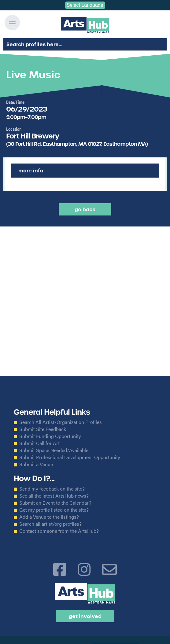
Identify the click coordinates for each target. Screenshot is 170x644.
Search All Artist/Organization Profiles (61, 422)
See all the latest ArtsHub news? (54, 496)
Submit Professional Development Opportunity (70, 457)
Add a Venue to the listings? (49, 517)
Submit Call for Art (39, 443)
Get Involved (85, 616)
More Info (31, 171)
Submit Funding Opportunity (50, 436)
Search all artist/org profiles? (50, 524)
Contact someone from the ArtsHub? (59, 531)
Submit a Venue (36, 464)
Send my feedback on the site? (52, 489)
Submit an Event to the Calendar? (55, 503)
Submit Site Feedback (43, 429)
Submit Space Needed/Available (54, 450)
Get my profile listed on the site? (54, 510)
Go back (85, 209)
